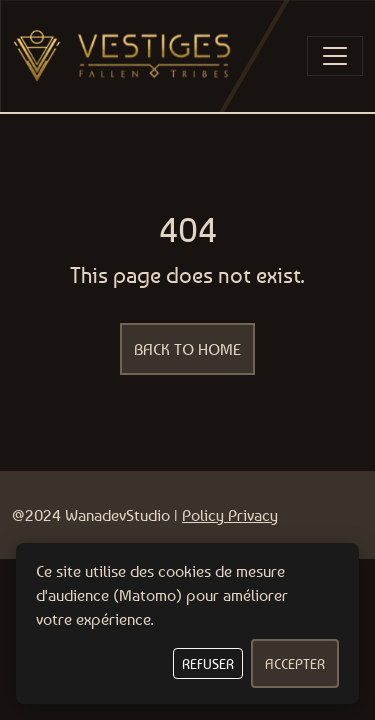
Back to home (187, 349)
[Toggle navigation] (335, 56)
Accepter (295, 663)
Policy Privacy (230, 515)
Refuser (208, 663)
